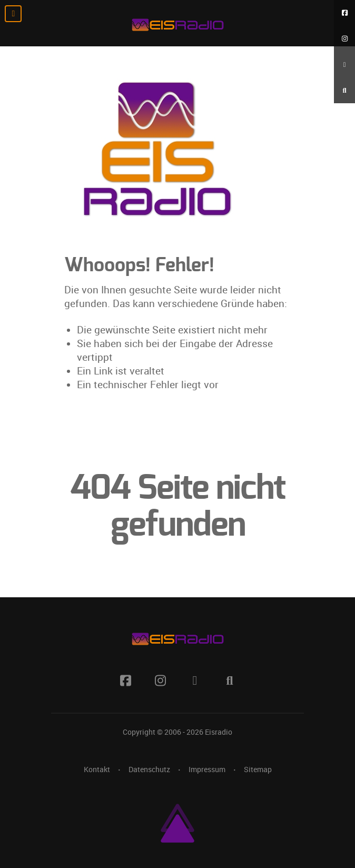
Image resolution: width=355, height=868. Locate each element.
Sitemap (258, 770)
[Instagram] (344, 39)
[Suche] (344, 90)
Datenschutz (149, 770)
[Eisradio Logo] (177, 23)
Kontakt (97, 770)
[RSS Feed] (344, 65)
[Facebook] (344, 13)
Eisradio (219, 732)
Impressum (207, 770)
